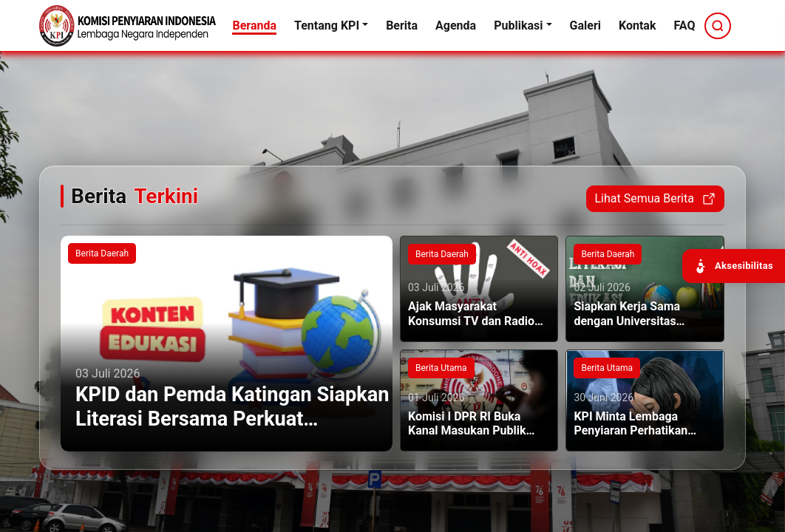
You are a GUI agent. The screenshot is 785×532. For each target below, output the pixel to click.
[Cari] (718, 26)
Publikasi (518, 25)
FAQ (684, 25)
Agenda (456, 25)
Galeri (585, 25)
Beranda (254, 25)
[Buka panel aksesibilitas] (734, 266)
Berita (402, 25)
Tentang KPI (327, 25)
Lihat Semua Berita (655, 199)
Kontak (637, 25)
